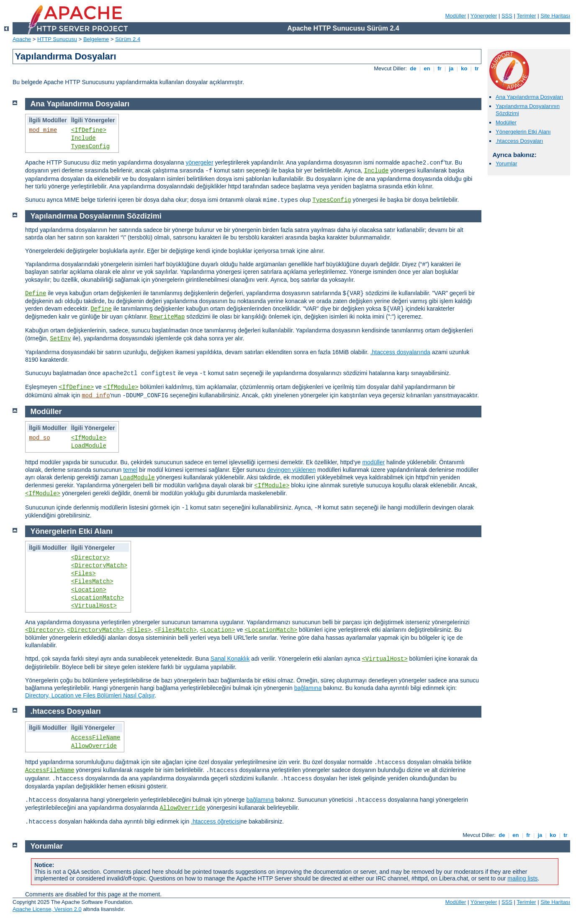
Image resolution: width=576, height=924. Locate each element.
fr (440, 68)
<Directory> (90, 558)
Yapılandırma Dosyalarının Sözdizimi (96, 216)
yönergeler (199, 162)
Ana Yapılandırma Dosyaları (529, 97)
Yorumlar (507, 163)
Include (84, 138)
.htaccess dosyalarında (400, 352)
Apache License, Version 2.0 (47, 909)
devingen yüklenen (291, 470)
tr (477, 68)
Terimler (526, 16)
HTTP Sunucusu (57, 39)
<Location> (89, 590)
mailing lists (522, 878)
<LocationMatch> (98, 598)
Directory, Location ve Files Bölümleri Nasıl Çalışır (90, 695)
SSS (507, 16)
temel (130, 470)
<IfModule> (121, 387)
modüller (373, 462)
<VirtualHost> (94, 606)
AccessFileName (96, 738)
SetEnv (60, 339)
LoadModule (89, 446)
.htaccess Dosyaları (519, 141)
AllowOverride (94, 746)
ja (451, 68)
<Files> (84, 574)
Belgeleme (96, 39)
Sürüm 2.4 (128, 39)
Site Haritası (555, 16)
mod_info (96, 396)
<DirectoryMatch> (99, 566)
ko (464, 68)
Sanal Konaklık (230, 659)
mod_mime (43, 130)
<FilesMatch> (92, 582)
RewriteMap (167, 317)
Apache (22, 39)
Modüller (456, 16)
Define (36, 293)
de (413, 68)
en (427, 68)
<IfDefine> (89, 130)
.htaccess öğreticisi (216, 821)
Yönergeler (484, 16)
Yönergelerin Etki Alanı (523, 132)
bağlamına (308, 688)
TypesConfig (90, 147)
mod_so (39, 438)
